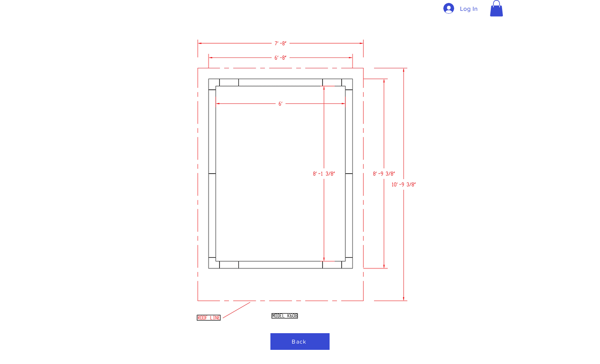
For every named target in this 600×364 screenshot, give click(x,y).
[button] (496, 8)
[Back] (300, 342)
